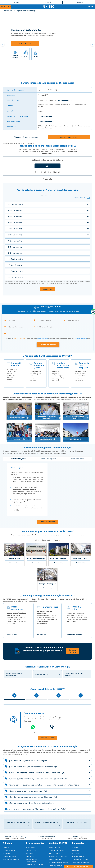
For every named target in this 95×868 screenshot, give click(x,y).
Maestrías (29, 854)
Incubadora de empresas (81, 863)
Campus (6, 847)
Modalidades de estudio (35, 865)
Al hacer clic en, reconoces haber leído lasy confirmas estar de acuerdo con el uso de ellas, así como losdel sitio (48, 338)
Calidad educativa (9, 856)
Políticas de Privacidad (42, 338)
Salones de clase (46, 439)
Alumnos (75, 847)
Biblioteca (18, 439)
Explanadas (74, 439)
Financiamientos (55, 854)
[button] (31, 72)
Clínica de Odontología (80, 860)
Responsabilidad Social (11, 860)
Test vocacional (55, 847)
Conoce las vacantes (75, 634)
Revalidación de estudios (58, 856)
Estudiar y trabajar (56, 866)
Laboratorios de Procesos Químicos (46, 418)
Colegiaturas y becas (56, 851)
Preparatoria (31, 847)
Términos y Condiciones (81, 338)
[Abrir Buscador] (89, 7)
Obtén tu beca (12, 634)
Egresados (76, 851)
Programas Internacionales (59, 863)
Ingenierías (11, 11)
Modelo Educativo (55, 860)
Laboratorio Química (18, 418)
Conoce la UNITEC (10, 851)
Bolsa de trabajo (78, 856)
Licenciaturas (31, 851)
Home (4, 11)
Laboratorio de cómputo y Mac (74, 418)
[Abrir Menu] (92, 7)
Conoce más (42, 634)
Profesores (76, 854)
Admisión (6, 854)
